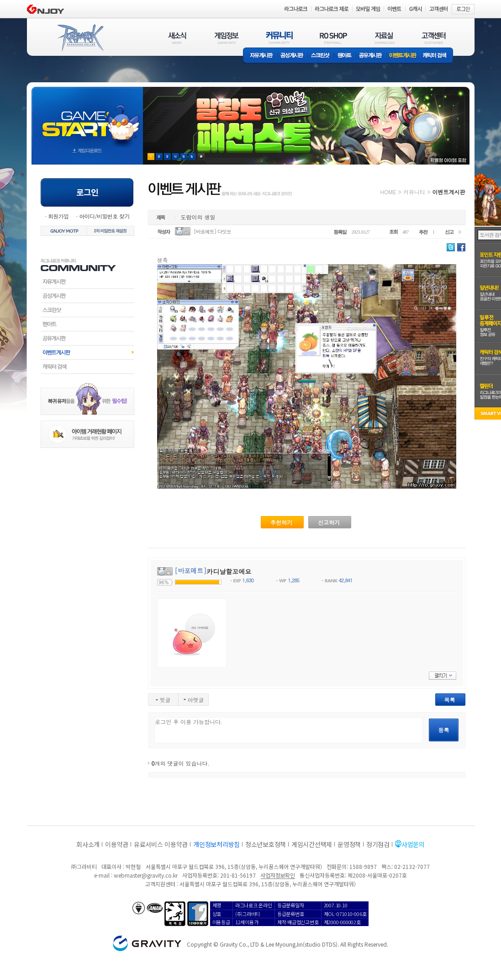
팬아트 (345, 56)
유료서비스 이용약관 (161, 844)
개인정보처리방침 (216, 844)
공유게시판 (371, 56)
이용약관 (117, 844)
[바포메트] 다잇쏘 (212, 232)
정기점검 (378, 844)
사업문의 (413, 844)
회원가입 (58, 216)
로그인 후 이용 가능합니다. (288, 730)
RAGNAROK (80, 38)
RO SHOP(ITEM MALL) (333, 38)
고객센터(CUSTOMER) (434, 38)
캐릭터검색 (87, 367)
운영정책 (349, 844)
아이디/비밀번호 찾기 (104, 216)
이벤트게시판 (403, 56)
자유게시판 (260, 56)
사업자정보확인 (277, 875)
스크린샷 (321, 56)
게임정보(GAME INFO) (227, 38)
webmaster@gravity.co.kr (146, 875)
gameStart (87, 117)
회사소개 (88, 844)
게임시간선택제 (312, 844)
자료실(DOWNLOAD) (384, 38)
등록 (444, 730)
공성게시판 (292, 56)
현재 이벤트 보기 (201, 157)
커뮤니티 (414, 192)
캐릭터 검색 (438, 56)
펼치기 (443, 676)
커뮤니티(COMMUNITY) (280, 38)
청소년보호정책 (266, 844)
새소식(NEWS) (177, 38)
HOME (388, 192)
